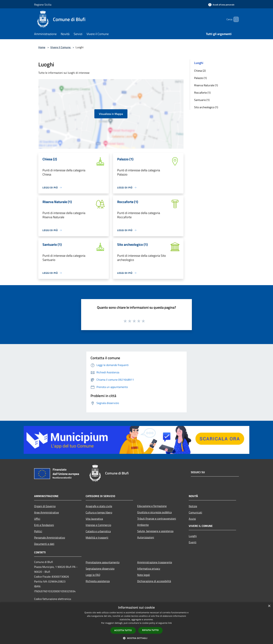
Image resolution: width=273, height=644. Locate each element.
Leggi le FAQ (93, 575)
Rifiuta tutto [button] (151, 630)
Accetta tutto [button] (123, 630)
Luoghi (193, 536)
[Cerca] (235, 19)
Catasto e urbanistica (98, 531)
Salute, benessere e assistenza (155, 531)
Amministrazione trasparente (155, 562)
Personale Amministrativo (50, 538)
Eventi (193, 542)
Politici (38, 531)
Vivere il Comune (61, 47)
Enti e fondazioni (44, 525)
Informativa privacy (149, 569)
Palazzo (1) (200, 78)
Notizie (193, 506)
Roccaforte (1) (202, 93)
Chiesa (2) (200, 71)
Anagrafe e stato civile (99, 506)
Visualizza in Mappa (111, 114)
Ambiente (143, 525)
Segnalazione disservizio (100, 569)
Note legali (144, 575)
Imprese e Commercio (98, 525)
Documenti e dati (44, 544)
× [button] (269, 606)
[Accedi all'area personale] (221, 5)
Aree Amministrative (46, 512)
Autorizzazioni (146, 537)
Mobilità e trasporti (97, 538)
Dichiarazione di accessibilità (154, 581)
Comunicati (195, 512)
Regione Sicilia (43, 5)
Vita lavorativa (94, 519)
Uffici (37, 519)
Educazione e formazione (152, 506)
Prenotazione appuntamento (103, 562)
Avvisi (192, 519)
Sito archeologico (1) (206, 107)
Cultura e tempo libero (99, 512)
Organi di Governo (45, 506)
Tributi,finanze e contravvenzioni (157, 519)
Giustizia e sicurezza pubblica (154, 512)
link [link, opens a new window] (170, 623)
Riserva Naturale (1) (206, 85)
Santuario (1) (202, 100)
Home (42, 47)
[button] (136, 638)
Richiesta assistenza (98, 581)
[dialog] (136, 623)
